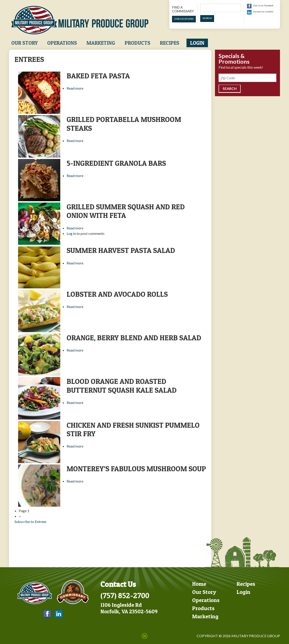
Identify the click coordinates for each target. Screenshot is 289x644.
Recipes (170, 43)
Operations (62, 43)
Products (138, 43)
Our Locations (184, 19)
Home (199, 584)
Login (197, 43)
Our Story (24, 43)
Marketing (101, 43)
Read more (75, 88)
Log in (71, 233)
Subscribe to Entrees (30, 521)
